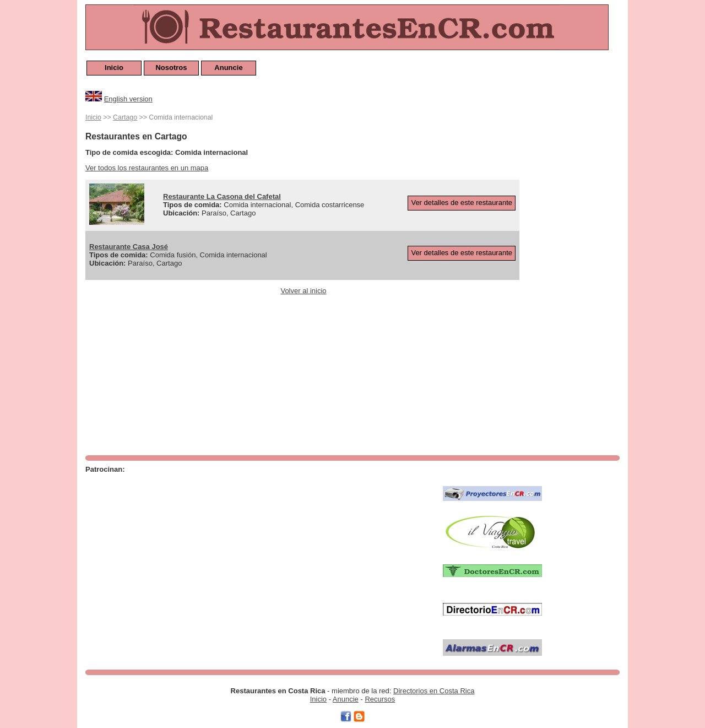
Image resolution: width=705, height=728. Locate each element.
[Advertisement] (576, 277)
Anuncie (228, 68)
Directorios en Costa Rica (434, 691)
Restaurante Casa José (129, 247)
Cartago (125, 117)
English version (128, 99)
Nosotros (171, 68)
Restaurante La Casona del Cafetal (222, 196)
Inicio (114, 68)
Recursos (380, 699)
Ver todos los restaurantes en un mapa (147, 168)
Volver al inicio (303, 291)
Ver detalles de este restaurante (462, 203)
